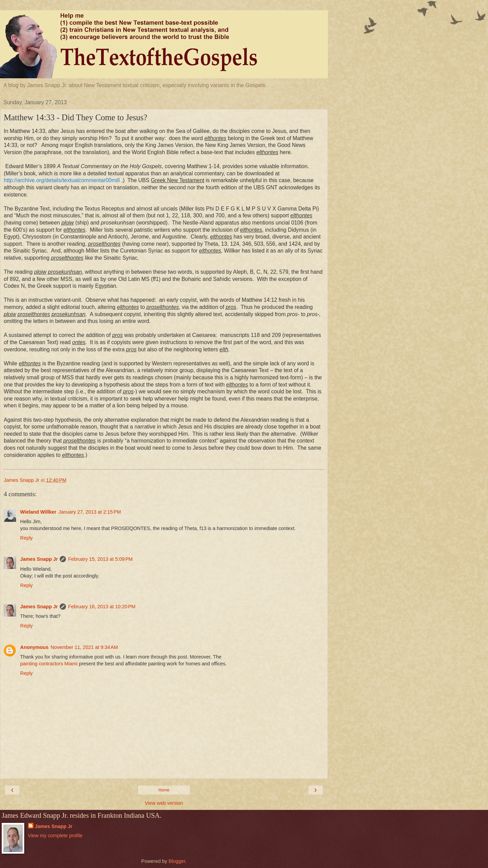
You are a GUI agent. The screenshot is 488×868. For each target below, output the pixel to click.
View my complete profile (55, 836)
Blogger (177, 861)
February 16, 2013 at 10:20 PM (102, 607)
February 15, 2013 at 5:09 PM (100, 559)
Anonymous (34, 647)
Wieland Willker (38, 512)
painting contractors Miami (49, 664)
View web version (164, 803)
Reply (26, 538)
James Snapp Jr (39, 559)
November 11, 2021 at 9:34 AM (84, 647)
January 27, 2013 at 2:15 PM (90, 512)
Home (164, 790)
